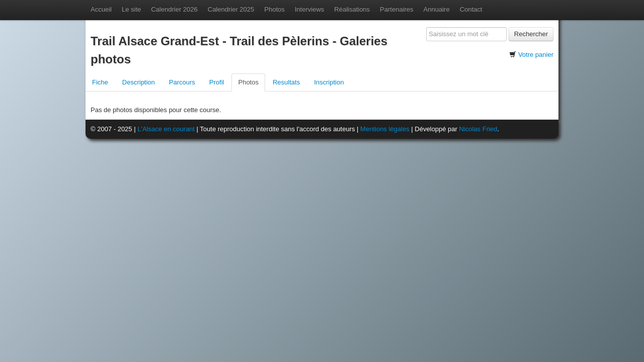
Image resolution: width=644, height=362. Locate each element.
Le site (131, 9)
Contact (471, 9)
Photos (274, 9)
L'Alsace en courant (166, 129)
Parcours (182, 82)
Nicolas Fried (478, 129)
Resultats (286, 82)
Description (139, 82)
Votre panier (536, 55)
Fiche (100, 82)
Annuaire (437, 9)
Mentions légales (385, 129)
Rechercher (531, 34)
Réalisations (352, 9)
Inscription (329, 82)
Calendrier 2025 (231, 9)
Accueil (101, 9)
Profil (217, 82)
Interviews (310, 9)
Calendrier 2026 (174, 9)
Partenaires (396, 9)
